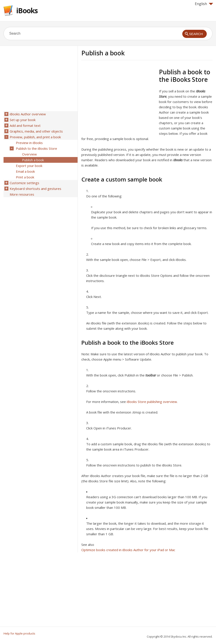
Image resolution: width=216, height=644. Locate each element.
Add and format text (25, 125)
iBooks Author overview (28, 114)
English (204, 4)
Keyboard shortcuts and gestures (35, 189)
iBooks (27, 10)
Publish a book (33, 160)
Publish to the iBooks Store (36, 148)
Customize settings (24, 183)
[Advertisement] (118, 99)
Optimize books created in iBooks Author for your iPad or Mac (128, 550)
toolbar (151, 375)
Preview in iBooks (29, 143)
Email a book (25, 171)
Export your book (29, 166)
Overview (29, 154)
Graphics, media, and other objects (36, 131)
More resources (22, 194)
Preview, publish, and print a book (35, 137)
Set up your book (23, 120)
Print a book (25, 177)
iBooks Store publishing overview (152, 402)
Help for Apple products (19, 633)
